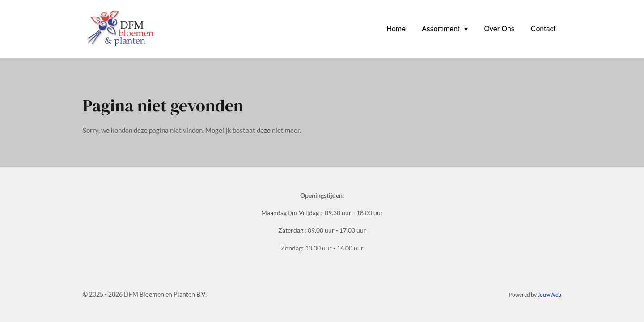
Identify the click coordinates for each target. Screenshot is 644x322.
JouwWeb (549, 294)
